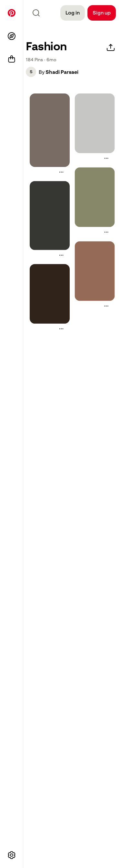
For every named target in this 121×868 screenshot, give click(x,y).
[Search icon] (36, 13)
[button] (31, 72)
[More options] (12, 855)
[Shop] (12, 59)
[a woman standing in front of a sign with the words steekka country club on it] (95, 197)
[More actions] (61, 172)
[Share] (111, 48)
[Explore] (12, 36)
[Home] (12, 13)
